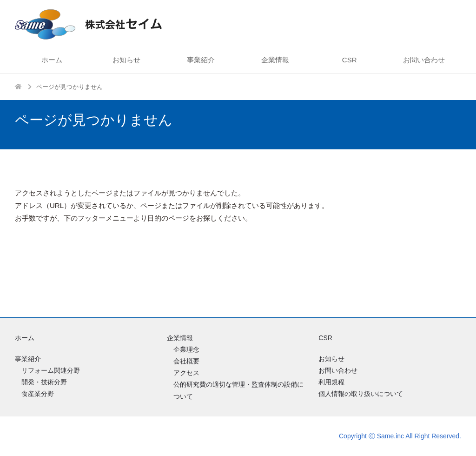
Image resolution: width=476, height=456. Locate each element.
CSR (350, 60)
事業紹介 (201, 60)
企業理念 (186, 349)
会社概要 (186, 361)
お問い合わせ (424, 60)
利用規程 (331, 382)
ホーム (52, 60)
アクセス (186, 373)
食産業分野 (38, 394)
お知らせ (126, 60)
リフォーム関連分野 (51, 370)
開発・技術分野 (44, 382)
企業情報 (275, 60)
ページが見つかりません (69, 87)
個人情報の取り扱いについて (361, 394)
